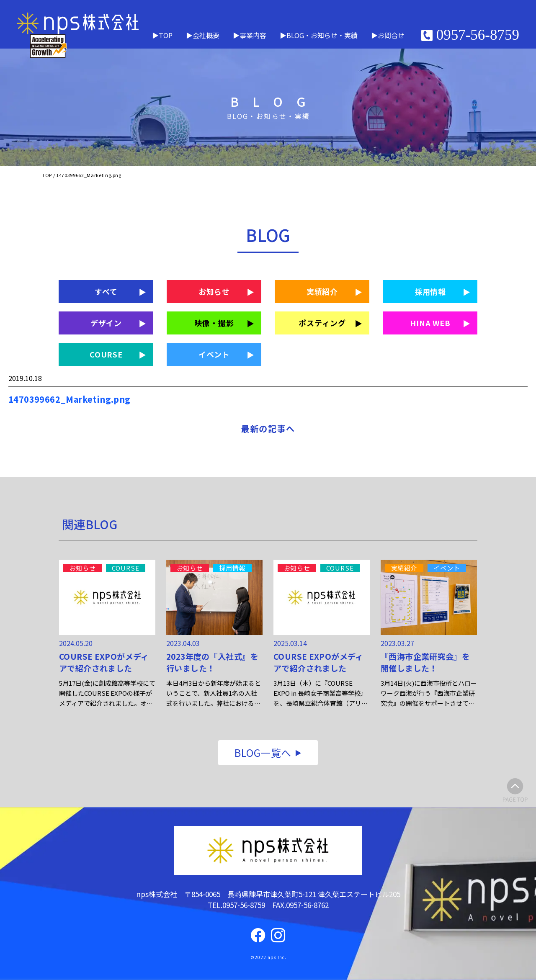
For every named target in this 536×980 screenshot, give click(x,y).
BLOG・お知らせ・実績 (322, 35)
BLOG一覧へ (263, 752)
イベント (214, 354)
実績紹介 (322, 291)
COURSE (106, 354)
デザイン (106, 323)
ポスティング (322, 323)
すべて (106, 291)
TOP (166, 35)
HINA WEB (430, 323)
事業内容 (253, 35)
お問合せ (391, 35)
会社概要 (206, 35)
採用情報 (430, 291)
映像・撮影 (214, 323)
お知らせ (214, 291)
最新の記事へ (268, 428)
